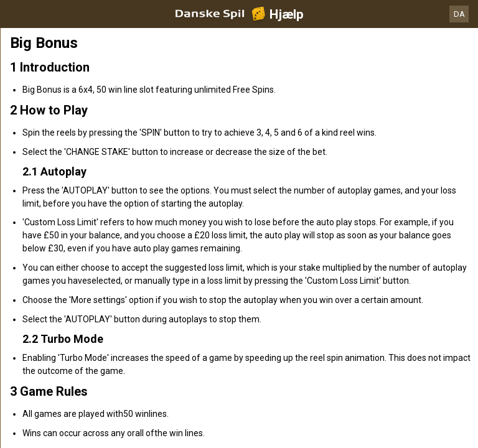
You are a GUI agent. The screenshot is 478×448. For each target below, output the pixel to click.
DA (459, 14)
